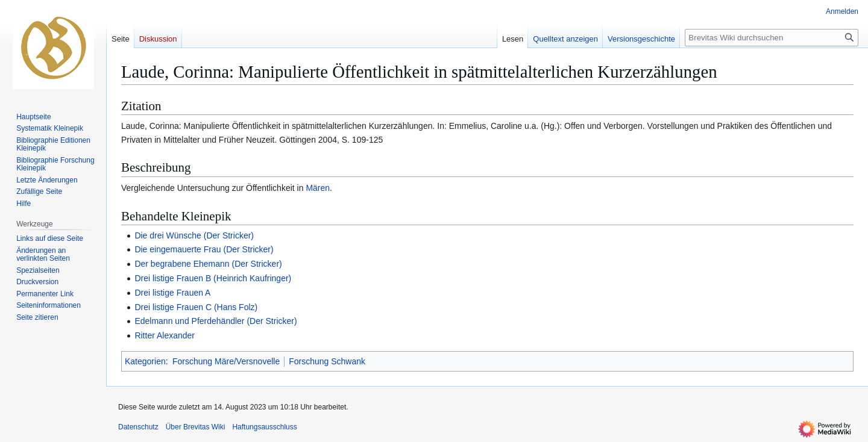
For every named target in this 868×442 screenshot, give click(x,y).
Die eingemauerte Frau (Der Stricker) (204, 249)
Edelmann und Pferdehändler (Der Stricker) (215, 321)
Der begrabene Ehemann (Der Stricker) (208, 264)
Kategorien (145, 361)
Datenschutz (138, 427)
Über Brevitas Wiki (196, 427)
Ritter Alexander (165, 335)
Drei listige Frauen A (172, 293)
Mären (318, 188)
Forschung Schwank (327, 361)
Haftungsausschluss (264, 427)
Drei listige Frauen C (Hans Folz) (196, 307)
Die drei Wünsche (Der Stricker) (194, 235)
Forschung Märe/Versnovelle (226, 361)
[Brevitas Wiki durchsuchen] (772, 38)
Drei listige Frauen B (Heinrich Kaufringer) (213, 278)
